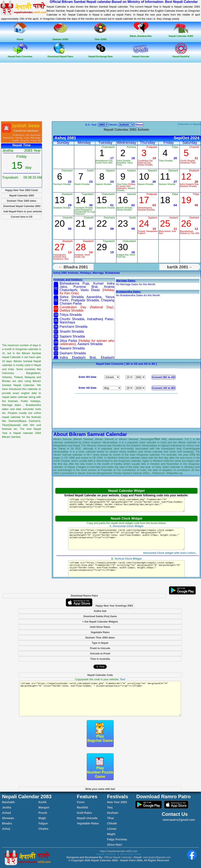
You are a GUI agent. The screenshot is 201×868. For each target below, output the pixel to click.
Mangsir (44, 807)
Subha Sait (100, 611)
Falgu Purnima (117, 839)
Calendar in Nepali (189, 124)
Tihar (110, 818)
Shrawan (8, 818)
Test (123, 679)
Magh (42, 818)
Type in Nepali (100, 643)
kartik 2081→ (180, 267)
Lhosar (112, 829)
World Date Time (131, 854)
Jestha (7, 807)
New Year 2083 (117, 802)
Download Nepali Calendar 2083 (22, 206)
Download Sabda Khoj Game (100, 616)
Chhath (112, 823)
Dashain (112, 813)
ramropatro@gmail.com (178, 820)
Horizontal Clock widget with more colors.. (170, 558)
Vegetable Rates (100, 632)
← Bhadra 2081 (73, 267)
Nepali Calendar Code (100, 675)
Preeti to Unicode (100, 648)
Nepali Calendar (106, 854)
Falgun (43, 823)
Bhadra (7, 823)
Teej (110, 807)
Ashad (6, 813)
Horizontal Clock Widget (128, 526)
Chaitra (43, 829)
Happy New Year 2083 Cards (22, 190)
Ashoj (6, 829)
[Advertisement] (101, 92)
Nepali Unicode (87, 818)
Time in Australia (100, 659)
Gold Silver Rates (100, 627)
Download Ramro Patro (84, 596)
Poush (43, 813)
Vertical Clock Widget (128, 563)
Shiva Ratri (114, 845)
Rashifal (82, 807)
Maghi (111, 834)
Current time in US (22, 217)
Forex (81, 802)
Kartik (43, 802)
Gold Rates (84, 813)
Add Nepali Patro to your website (23, 212)
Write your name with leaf (100, 789)
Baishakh (8, 802)
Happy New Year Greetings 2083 (114, 606)
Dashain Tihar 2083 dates (22, 201)
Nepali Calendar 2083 (22, 196)
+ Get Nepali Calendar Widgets (100, 622)
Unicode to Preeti (100, 654)
